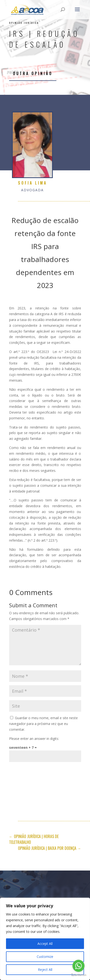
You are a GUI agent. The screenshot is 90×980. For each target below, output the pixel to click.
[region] (45, 939)
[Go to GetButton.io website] (78, 975)
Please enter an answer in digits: (34, 739)
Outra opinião (33, 73)
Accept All (45, 944)
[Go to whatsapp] (78, 966)
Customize (45, 957)
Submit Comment (55, 770)
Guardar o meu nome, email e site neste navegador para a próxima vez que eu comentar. (43, 724)
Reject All (45, 970)
